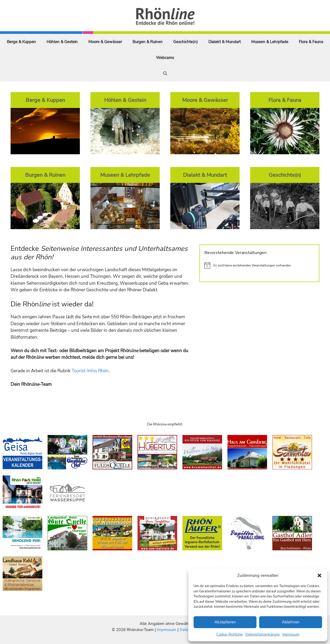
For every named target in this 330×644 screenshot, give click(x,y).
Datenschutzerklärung (263, 634)
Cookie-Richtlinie (230, 634)
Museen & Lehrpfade (270, 42)
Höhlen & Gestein (62, 42)
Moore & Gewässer (105, 42)
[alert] (259, 265)
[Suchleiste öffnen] (165, 74)
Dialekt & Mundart (224, 42)
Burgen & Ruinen (148, 42)
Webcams (165, 58)
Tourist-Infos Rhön (90, 371)
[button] (319, 575)
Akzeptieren (225, 622)
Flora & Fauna (311, 42)
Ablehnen (291, 622)
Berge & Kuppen (21, 42)
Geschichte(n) (185, 42)
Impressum (291, 634)
